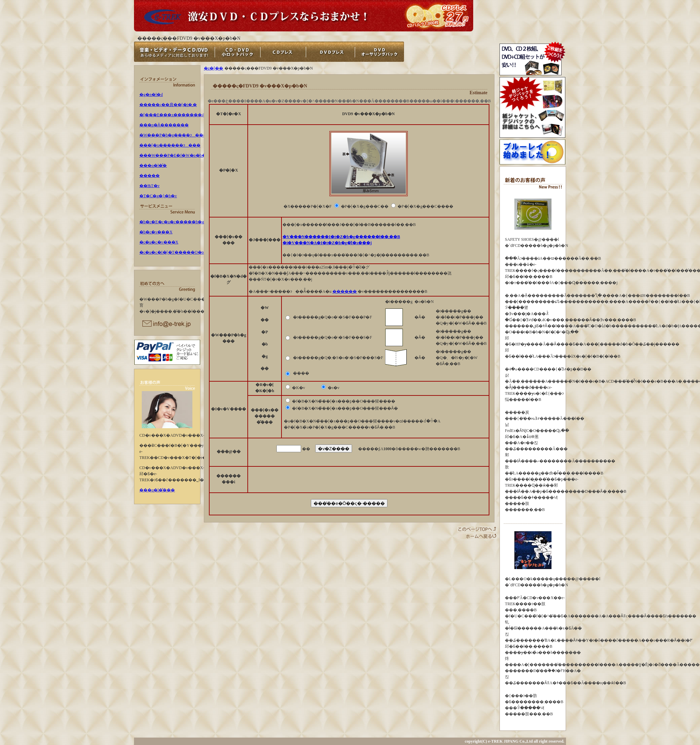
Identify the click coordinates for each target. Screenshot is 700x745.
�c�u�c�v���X (159, 242)
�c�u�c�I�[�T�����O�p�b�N (178, 252)
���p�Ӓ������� (164, 125)
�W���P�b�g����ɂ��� (173, 135)
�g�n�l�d (151, 95)
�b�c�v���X (156, 232)
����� (150, 176)
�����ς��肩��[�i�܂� (168, 105)
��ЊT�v (150, 186)
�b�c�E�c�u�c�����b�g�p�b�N (181, 222)
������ (345, 291)
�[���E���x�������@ (172, 115)
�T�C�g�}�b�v (158, 196)
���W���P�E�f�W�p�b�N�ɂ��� (185, 155)
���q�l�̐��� (157, 490)
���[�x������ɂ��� (170, 145)
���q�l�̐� (153, 165)
